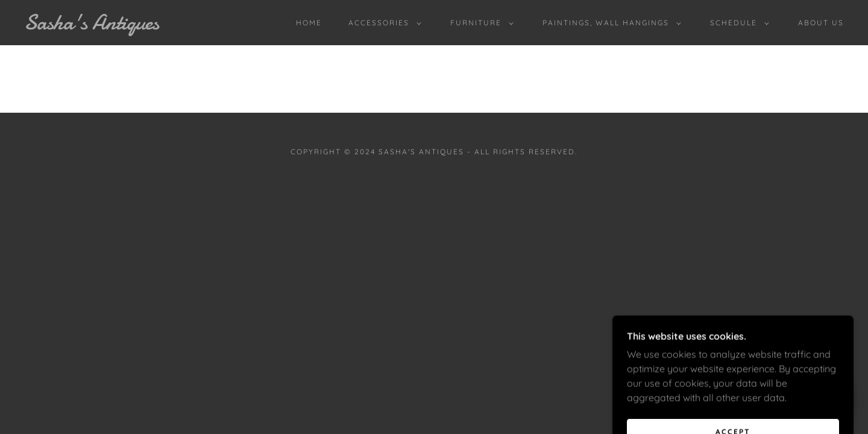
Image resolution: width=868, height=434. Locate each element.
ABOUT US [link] (821, 23)
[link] (137, 26)
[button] (382, 23)
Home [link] (309, 23)
